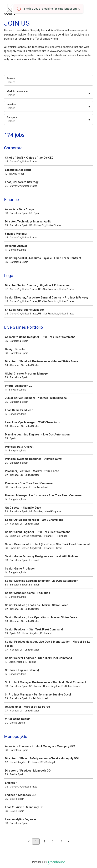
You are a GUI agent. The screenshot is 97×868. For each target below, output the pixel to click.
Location (12, 104)
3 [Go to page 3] (53, 841)
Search (11, 78)
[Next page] (68, 842)
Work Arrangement (17, 91)
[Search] (48, 83)
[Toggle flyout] (89, 94)
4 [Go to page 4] (61, 841)
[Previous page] (29, 842)
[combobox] (7, 95)
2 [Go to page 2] (45, 841)
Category (12, 117)
